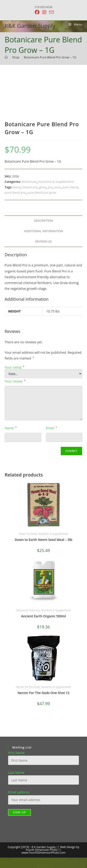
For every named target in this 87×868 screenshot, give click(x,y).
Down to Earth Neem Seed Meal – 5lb (43, 540)
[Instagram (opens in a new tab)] (44, 12)
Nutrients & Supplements (56, 182)
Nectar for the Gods (28, 687)
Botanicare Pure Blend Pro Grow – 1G (50, 57)
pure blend (70, 187)
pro (50, 187)
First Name (16, 753)
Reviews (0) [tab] (43, 241)
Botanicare (29, 182)
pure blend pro (15, 193)
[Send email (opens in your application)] (51, 12)
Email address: (19, 792)
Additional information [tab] (43, 231)
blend (17, 187)
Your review (15, 381)
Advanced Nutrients (28, 610)
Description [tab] (44, 221)
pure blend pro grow (42, 193)
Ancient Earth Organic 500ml (43, 616)
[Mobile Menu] (74, 24)
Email (52, 428)
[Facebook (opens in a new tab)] (37, 12)
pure (58, 187)
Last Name (16, 772)
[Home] (6, 57)
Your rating (14, 367)
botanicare (30, 187)
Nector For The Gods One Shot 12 (44, 693)
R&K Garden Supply (30, 26)
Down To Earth (28, 534)
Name (11, 428)
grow (43, 187)
